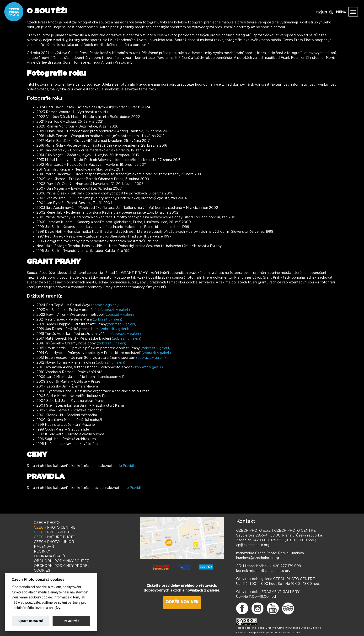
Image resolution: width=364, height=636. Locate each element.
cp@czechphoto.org (253, 545)
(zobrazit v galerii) (104, 305)
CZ (319, 12)
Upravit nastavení (31, 621)
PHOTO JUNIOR (54, 542)
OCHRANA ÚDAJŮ (49, 556)
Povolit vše (71, 621)
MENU (341, 12)
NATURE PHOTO (55, 537)
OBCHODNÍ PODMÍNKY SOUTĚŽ (62, 561)
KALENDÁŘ (44, 547)
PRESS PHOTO (53, 532)
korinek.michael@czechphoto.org (263, 571)
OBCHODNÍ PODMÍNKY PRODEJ (62, 566)
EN (325, 12)
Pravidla (129, 466)
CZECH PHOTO (47, 523)
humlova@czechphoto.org (258, 558)
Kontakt (246, 521)
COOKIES (42, 571)
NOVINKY (42, 552)
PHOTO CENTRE (55, 528)
